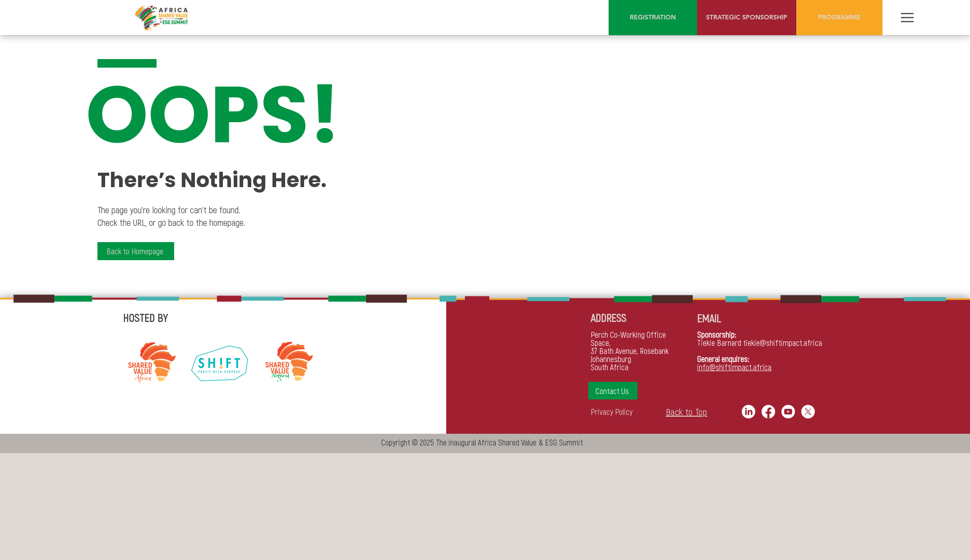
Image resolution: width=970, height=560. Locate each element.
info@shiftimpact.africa (734, 367)
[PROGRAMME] (839, 18)
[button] (613, 391)
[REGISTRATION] (653, 18)
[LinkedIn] (748, 412)
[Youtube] (788, 412)
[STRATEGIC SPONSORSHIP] (747, 18)
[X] (808, 412)
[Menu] (907, 18)
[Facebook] (768, 412)
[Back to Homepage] (136, 251)
